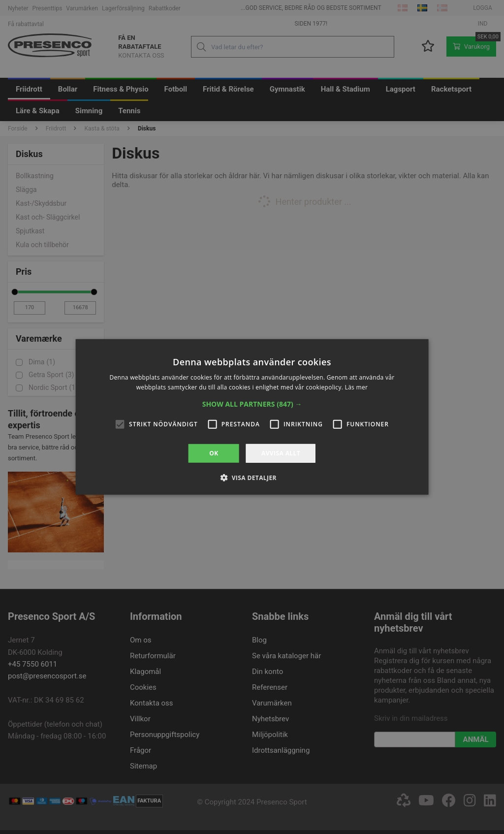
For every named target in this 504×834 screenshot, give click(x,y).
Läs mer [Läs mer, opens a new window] (357, 387)
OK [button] (214, 453)
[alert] (252, 417)
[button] (252, 404)
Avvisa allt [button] (281, 453)
